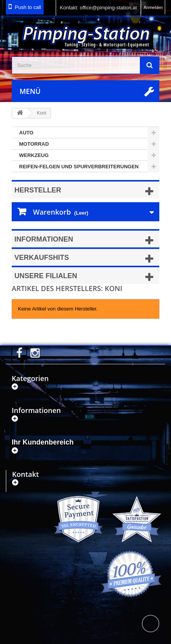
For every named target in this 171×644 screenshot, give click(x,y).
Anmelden (153, 7)
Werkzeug (34, 155)
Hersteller (38, 190)
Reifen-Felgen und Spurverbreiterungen (79, 167)
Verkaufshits (42, 258)
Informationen (44, 239)
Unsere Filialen (46, 276)
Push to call (28, 7)
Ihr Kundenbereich (43, 442)
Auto (26, 133)
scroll (151, 624)
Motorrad (34, 144)
